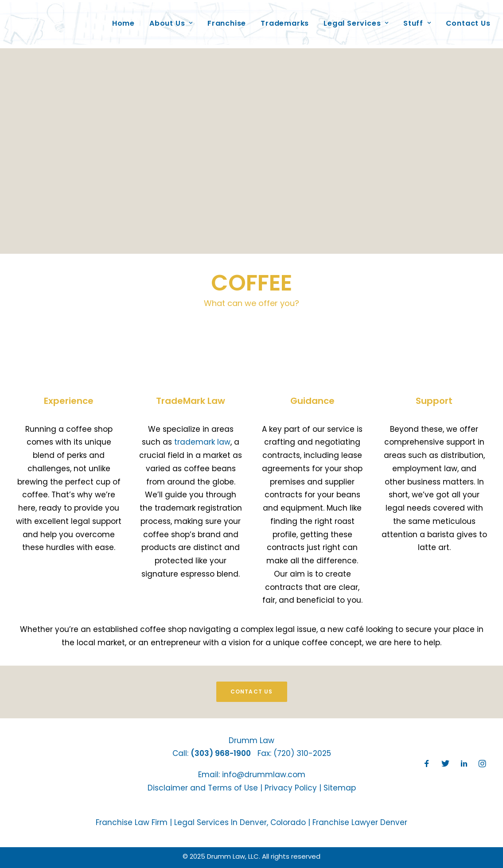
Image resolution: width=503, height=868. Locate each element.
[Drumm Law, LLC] (57, 19)
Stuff (414, 19)
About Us (168, 19)
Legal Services (353, 19)
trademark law (202, 442)
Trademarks (282, 19)
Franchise (223, 19)
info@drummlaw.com (264, 775)
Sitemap (340, 788)
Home (120, 19)
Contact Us (465, 19)
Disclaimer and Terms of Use (203, 788)
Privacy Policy (291, 788)
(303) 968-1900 (221, 753)
